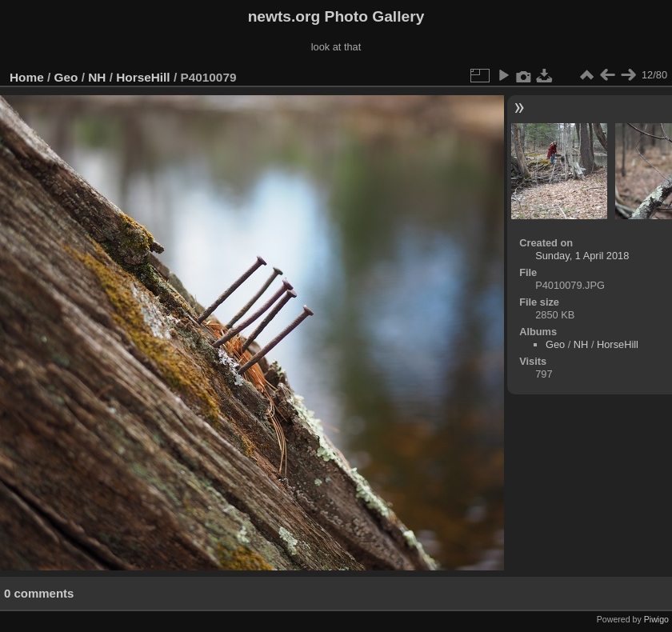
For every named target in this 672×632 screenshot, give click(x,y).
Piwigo (656, 619)
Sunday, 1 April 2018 (582, 256)
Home (27, 77)
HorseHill (143, 77)
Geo (66, 77)
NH (97, 77)
